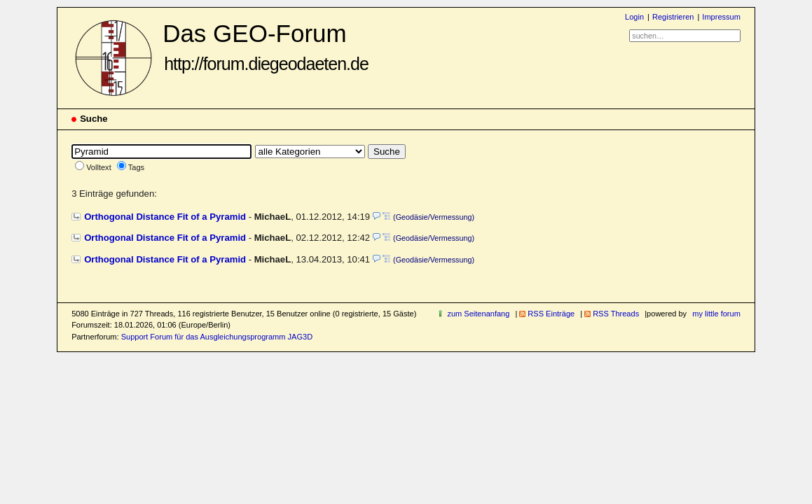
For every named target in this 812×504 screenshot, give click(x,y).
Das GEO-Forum (266, 47)
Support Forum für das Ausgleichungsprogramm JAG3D (217, 337)
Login (634, 17)
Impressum (721, 17)
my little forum (716, 314)
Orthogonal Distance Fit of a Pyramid (165, 217)
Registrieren (673, 17)
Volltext (99, 167)
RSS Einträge (551, 314)
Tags (136, 167)
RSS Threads (616, 314)
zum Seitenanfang (478, 314)
